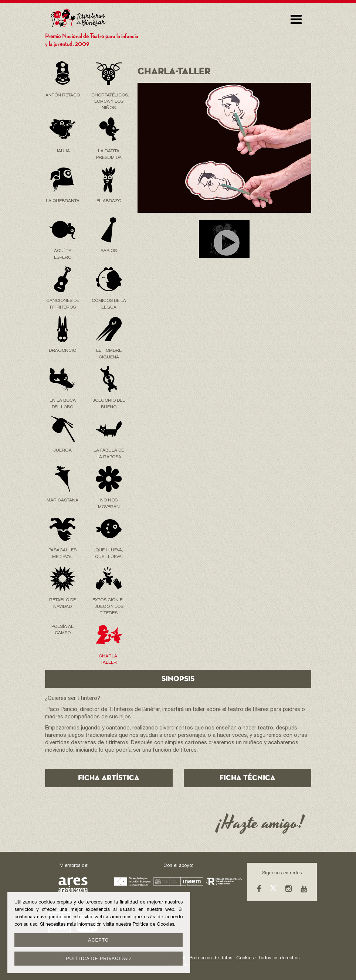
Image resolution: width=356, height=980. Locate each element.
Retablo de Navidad (62, 603)
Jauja (63, 151)
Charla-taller (109, 659)
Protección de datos (211, 958)
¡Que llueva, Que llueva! (109, 553)
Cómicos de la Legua (109, 304)
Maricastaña (62, 500)
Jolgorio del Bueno (109, 404)
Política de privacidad (98, 959)
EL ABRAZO (109, 201)
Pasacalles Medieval (62, 553)
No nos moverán (109, 503)
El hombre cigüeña (109, 354)
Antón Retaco (63, 95)
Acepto (98, 940)
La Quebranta (63, 201)
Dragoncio (62, 351)
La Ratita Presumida (109, 154)
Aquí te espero (63, 254)
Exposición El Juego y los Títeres (109, 606)
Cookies (245, 958)
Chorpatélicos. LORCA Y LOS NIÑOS (109, 102)
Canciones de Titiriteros (63, 304)
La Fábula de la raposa (109, 454)
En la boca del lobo (63, 404)
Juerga (62, 450)
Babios (109, 251)
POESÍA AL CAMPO (62, 630)
